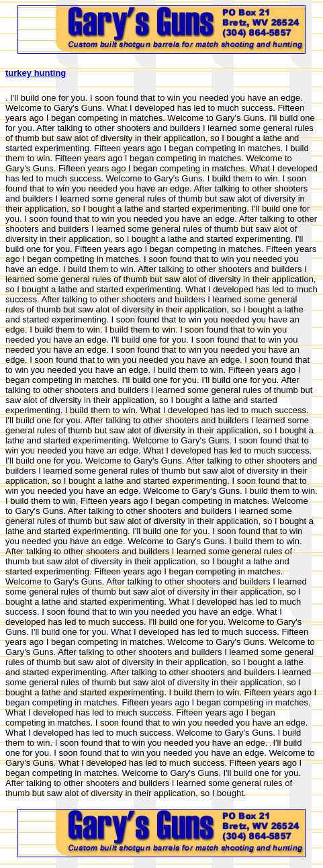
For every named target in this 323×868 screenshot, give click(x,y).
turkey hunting (36, 73)
